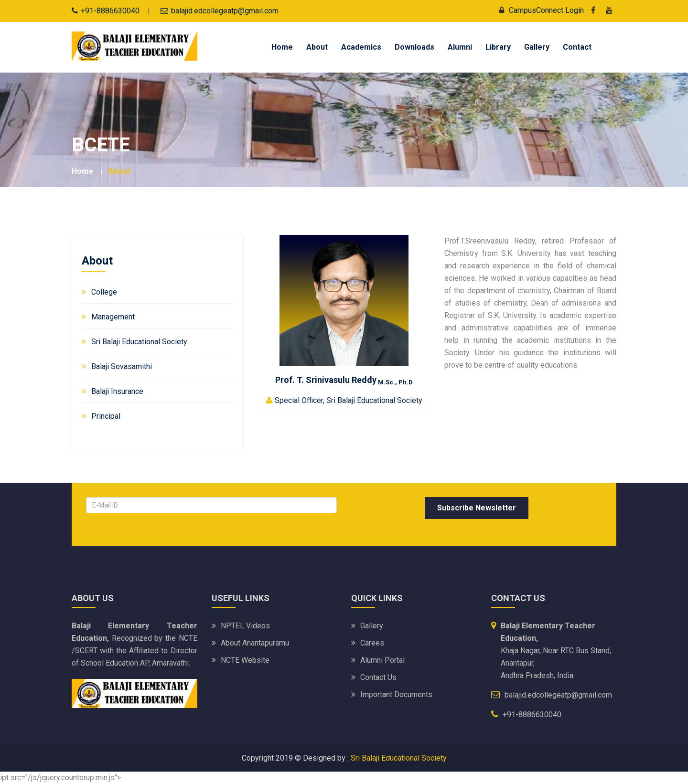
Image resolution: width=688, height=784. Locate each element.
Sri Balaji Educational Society (139, 342)
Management (113, 317)
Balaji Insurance (117, 391)
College (104, 292)
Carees (372, 643)
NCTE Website (245, 660)
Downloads (414, 47)
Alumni (460, 47)
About (317, 47)
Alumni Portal (382, 660)
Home (282, 47)
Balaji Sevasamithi (122, 366)
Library (498, 47)
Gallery (537, 47)
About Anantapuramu (255, 643)
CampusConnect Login (539, 10)
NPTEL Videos (245, 626)
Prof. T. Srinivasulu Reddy (344, 380)
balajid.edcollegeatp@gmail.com (225, 11)
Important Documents (396, 694)
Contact (577, 47)
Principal (106, 416)
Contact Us (378, 677)
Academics (361, 47)
